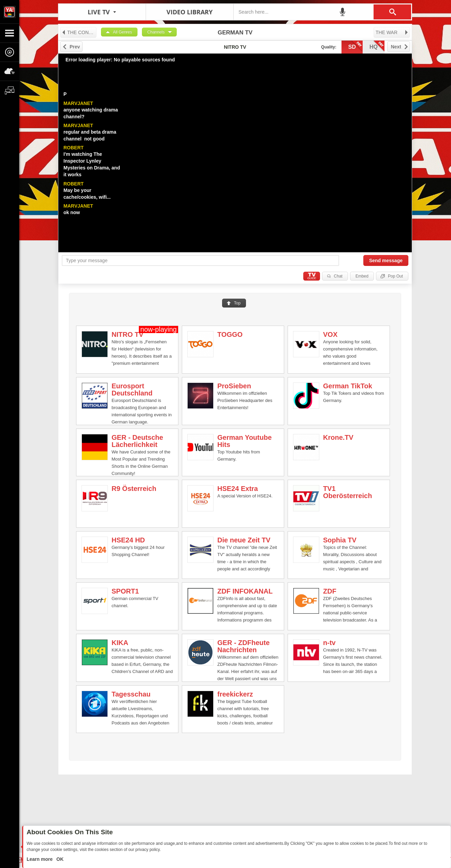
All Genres (122, 32)
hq (377, 46)
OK (59, 859)
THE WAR (392, 32)
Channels (156, 32)
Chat (338, 276)
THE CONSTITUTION (79, 32)
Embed (362, 276)
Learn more (40, 859)
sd (355, 46)
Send (386, 260)
